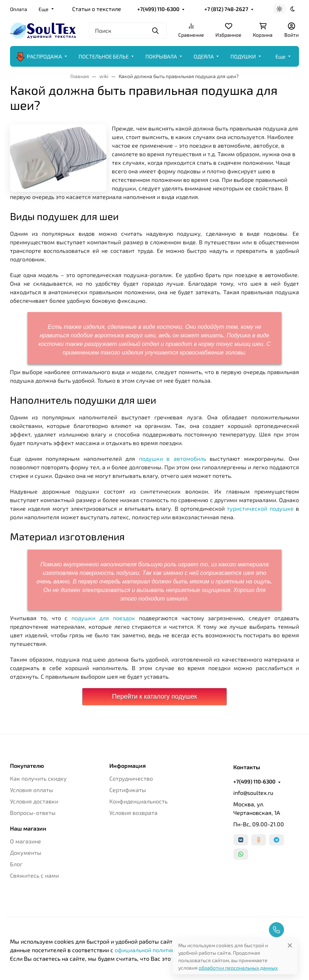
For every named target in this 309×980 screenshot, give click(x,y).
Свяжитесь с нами (34, 875)
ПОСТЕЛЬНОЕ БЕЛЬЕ (104, 56)
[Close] (290, 945)
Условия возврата (133, 813)
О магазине (26, 841)
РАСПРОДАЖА (39, 56)
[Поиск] (128, 30)
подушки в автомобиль (173, 458)
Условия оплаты (32, 790)
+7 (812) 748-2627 (226, 9)
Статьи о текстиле (97, 9)
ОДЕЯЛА (204, 56)
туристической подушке (260, 508)
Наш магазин (28, 828)
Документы (26, 853)
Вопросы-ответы (33, 813)
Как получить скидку (38, 778)
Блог (16, 864)
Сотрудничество (131, 778)
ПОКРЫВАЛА (161, 56)
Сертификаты (128, 790)
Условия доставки (34, 801)
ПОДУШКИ (243, 56)
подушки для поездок (103, 618)
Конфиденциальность (138, 801)
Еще (44, 9)
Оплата (19, 9)
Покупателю (27, 766)
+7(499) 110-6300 (158, 9)
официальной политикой (148, 950)
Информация (128, 766)
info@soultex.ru (253, 793)
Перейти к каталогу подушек (155, 696)
